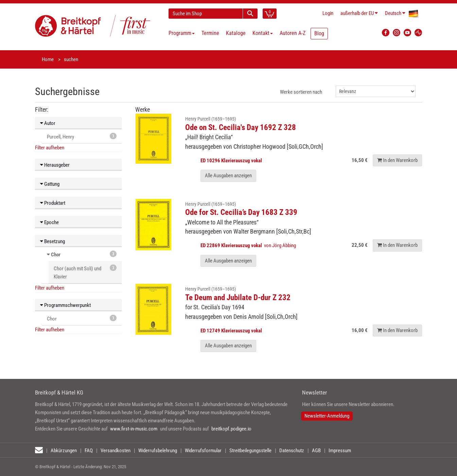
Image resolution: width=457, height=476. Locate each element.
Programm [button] (182, 33)
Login (328, 13)
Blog (319, 33)
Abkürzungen (64, 451)
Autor (48, 123)
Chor (56, 255)
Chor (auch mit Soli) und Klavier (85, 272)
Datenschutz (292, 451)
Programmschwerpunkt (65, 305)
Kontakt (263, 33)
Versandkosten (116, 451)
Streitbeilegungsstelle (250, 451)
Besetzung (52, 241)
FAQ (89, 451)
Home (48, 59)
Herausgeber (55, 165)
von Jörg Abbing (249, 245)
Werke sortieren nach (301, 92)
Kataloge (236, 33)
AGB (316, 451)
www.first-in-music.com (134, 429)
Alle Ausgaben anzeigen (228, 176)
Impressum (340, 451)
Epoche (49, 222)
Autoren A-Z (293, 33)
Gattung (50, 184)
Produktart (53, 203)
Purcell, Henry (82, 136)
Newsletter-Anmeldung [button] (327, 416)
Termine (210, 33)
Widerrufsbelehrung (158, 451)
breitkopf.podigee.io (231, 429)
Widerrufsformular (203, 451)
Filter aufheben (50, 148)
